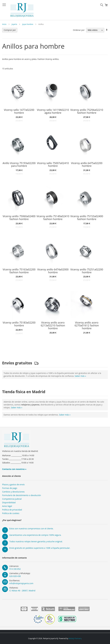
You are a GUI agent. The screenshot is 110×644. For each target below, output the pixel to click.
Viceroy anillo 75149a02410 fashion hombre (53, 218)
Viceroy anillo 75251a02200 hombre (87, 271)
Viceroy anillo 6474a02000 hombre (53, 271)
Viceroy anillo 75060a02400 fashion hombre (19, 218)
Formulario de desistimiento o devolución (22, 495)
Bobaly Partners (75, 638)
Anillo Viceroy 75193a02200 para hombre (19, 165)
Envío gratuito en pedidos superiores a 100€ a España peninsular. (40, 548)
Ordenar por (79, 30)
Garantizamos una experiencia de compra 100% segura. (35, 535)
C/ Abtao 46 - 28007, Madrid (22, 591)
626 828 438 (15, 576)
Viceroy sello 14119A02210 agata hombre (53, 111)
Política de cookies (11, 513)
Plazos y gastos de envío (13, 484)
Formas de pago (10, 488)
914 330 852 (15, 569)
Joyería (14, 24)
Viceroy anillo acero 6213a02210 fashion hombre (53, 325)
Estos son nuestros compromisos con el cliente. (31, 529)
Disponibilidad (9, 502)
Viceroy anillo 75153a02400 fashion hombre (87, 218)
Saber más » (80, 376)
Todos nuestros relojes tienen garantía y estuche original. (36, 541)
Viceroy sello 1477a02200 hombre (19, 111)
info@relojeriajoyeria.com (21, 583)
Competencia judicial (12, 499)
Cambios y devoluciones (13, 492)
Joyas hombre (28, 24)
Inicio (4, 24)
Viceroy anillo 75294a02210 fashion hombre (87, 111)
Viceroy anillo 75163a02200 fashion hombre (19, 271)
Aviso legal (7, 506)
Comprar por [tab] (10, 30)
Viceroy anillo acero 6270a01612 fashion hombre (87, 325)
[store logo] (22, 10)
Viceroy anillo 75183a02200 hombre (19, 324)
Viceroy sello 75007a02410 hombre (53, 165)
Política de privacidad (12, 510)
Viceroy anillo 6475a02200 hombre (87, 165)
